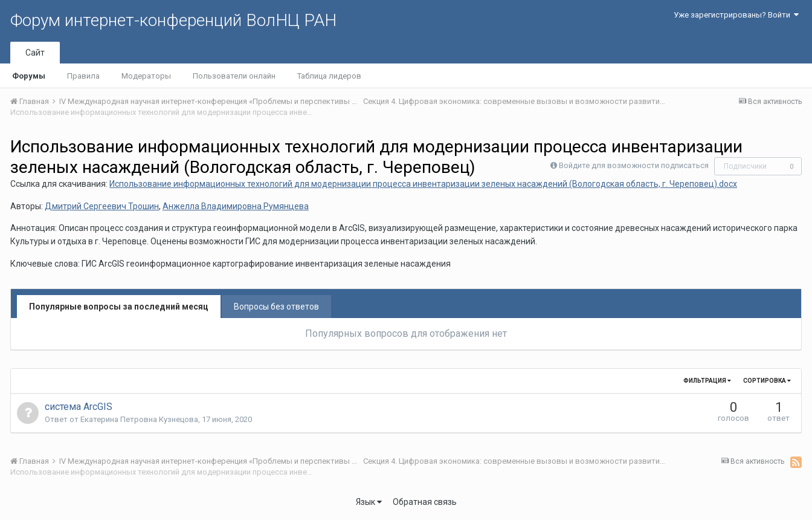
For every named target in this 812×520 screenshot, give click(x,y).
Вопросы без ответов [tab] (276, 307)
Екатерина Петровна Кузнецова (139, 419)
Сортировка (767, 381)
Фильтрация (707, 381)
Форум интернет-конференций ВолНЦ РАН (173, 20)
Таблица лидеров (329, 76)
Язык (369, 502)
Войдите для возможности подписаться (634, 165)
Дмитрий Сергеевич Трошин (102, 206)
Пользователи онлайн (234, 76)
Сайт (35, 53)
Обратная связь (425, 502)
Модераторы (146, 76)
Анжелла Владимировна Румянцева (236, 206)
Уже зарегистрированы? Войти (736, 15)
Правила (83, 76)
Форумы (29, 76)
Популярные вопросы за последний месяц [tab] (119, 307)
